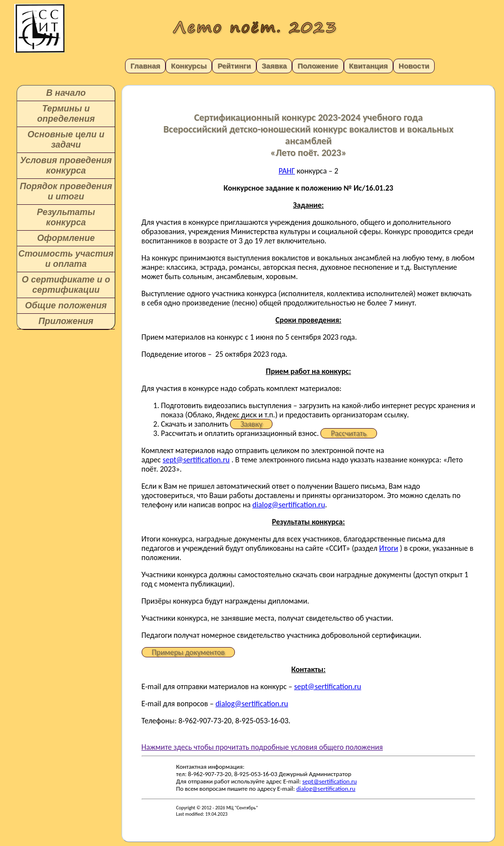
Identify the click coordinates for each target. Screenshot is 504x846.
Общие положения (66, 305)
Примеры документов (189, 652)
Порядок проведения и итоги (66, 191)
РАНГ (286, 171)
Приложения (66, 321)
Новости (414, 66)
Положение (318, 66)
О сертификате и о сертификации (66, 285)
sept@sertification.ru (196, 460)
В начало (66, 93)
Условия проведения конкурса (66, 165)
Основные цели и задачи (66, 140)
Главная (145, 66)
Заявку (251, 424)
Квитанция (369, 66)
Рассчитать (348, 433)
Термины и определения (66, 114)
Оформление (66, 238)
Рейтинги (234, 66)
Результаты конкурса (66, 217)
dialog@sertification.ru (289, 505)
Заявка (274, 66)
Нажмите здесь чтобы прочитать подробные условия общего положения (262, 747)
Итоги (388, 548)
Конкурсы (189, 66)
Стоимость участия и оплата (66, 259)
